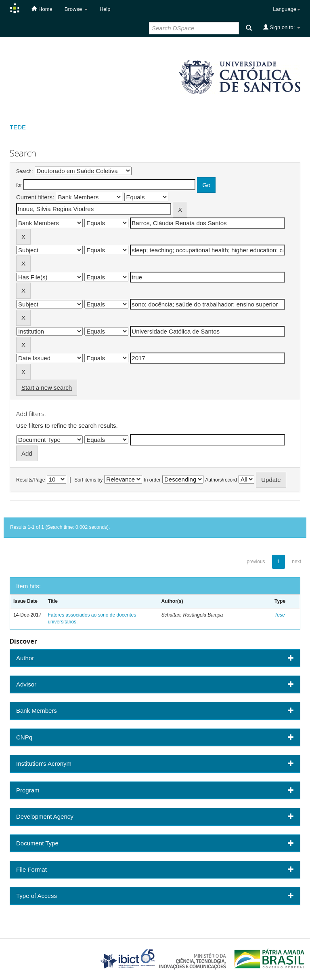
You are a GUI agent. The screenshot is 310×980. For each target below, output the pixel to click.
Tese (280, 615)
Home (42, 9)
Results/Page (30, 480)
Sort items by (88, 480)
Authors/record (221, 480)
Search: (24, 171)
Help (105, 9)
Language (287, 9)
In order (152, 480)
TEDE (18, 127)
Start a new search (47, 388)
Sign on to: (282, 27)
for (19, 185)
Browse (76, 9)
